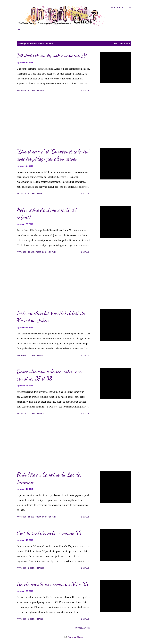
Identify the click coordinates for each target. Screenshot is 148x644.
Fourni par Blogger (74, 637)
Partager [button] (21, 90)
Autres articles (83, 628)
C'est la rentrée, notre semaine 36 (49, 533)
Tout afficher (122, 44)
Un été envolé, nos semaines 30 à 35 (52, 584)
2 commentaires (36, 414)
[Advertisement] (58, 120)
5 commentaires (36, 90)
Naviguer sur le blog (37, 29)
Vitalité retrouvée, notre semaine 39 (52, 55)
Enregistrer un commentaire (42, 252)
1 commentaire (35, 194)
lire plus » (86, 90)
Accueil (19, 29)
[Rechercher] (117, 8)
